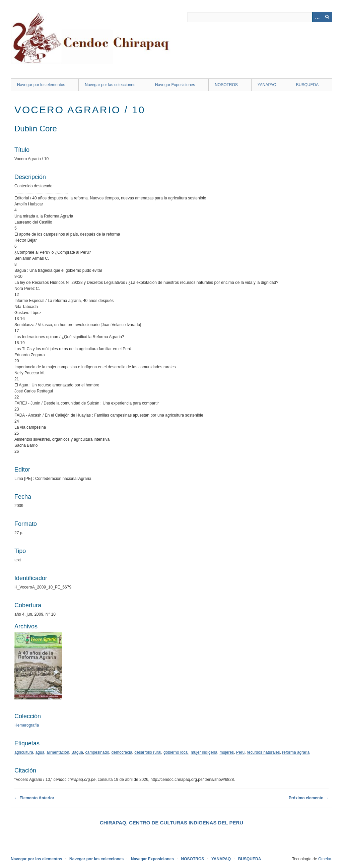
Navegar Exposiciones (175, 85)
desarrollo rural (148, 752)
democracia (122, 752)
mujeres (227, 752)
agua (40, 752)
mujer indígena (204, 752)
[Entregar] (327, 17)
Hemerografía (27, 725)
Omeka (325, 859)
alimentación (58, 752)
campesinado (97, 752)
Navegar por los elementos (41, 85)
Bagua (77, 752)
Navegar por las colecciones (110, 85)
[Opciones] (317, 17)
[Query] (260, 17)
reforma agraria (296, 752)
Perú (240, 752)
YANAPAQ (267, 85)
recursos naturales (263, 752)
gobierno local (176, 752)
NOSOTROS (226, 85)
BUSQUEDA (307, 85)
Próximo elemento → (309, 798)
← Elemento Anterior (34, 798)
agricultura (24, 752)
